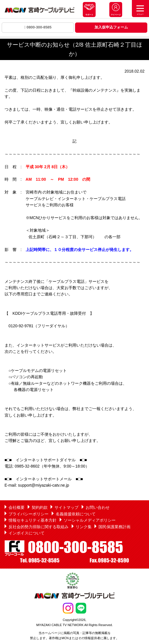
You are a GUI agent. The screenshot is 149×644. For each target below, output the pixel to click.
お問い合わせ (98, 507)
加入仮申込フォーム (111, 27)
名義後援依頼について (76, 514)
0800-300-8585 (38, 27)
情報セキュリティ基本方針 (33, 520)
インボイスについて (27, 533)
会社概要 (17, 507)
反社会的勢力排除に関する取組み (39, 527)
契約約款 (40, 507)
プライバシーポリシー (29, 514)
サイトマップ (67, 507)
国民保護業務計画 (114, 527)
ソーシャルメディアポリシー (90, 520)
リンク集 (84, 527)
